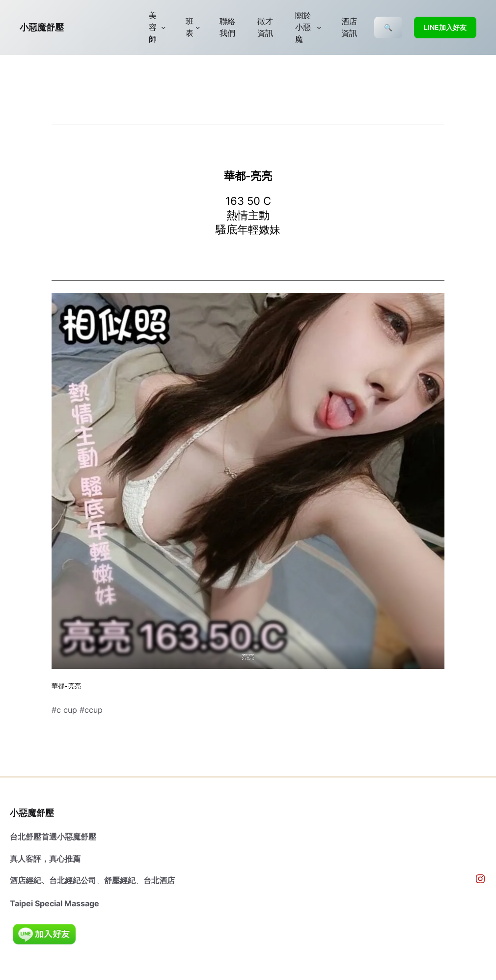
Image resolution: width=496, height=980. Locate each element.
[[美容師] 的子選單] (163, 27)
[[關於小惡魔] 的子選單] (319, 27)
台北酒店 (159, 880)
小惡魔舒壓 (42, 27)
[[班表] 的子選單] (198, 27)
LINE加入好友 (445, 28)
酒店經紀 (26, 880)
